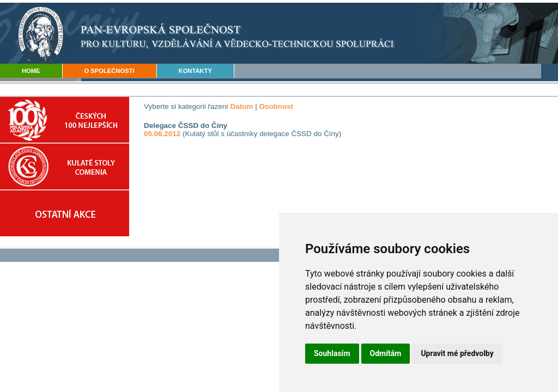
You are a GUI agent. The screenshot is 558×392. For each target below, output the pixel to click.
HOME (31, 71)
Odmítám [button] (386, 353)
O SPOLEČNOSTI (110, 71)
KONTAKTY (195, 71)
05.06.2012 (162, 134)
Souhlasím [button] (332, 353)
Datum (242, 106)
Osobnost (276, 106)
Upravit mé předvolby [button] (457, 353)
